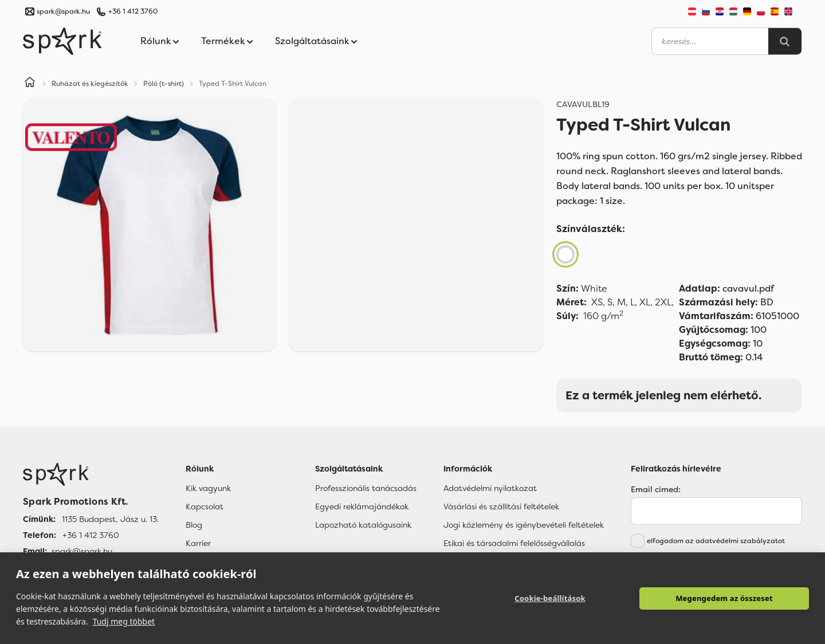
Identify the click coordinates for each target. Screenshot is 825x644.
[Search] (785, 41)
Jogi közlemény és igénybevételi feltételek (524, 525)
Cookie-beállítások (550, 598)
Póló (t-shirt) (164, 84)
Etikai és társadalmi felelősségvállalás (514, 543)
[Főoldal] (91, 474)
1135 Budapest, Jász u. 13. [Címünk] (110, 519)
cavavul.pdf (726, 288)
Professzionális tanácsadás (366, 488)
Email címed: (656, 489)
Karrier (198, 543)
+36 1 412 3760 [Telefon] (91, 535)
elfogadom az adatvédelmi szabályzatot (716, 541)
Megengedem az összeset (724, 598)
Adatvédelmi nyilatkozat (490, 488)
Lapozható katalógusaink (363, 525)
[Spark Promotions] (62, 41)
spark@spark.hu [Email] (82, 551)
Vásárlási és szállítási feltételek (501, 506)
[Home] (30, 84)
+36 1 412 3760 (133, 11)
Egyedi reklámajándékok (362, 506)
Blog (194, 525)
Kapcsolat (205, 506)
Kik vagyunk (208, 488)
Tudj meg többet (124, 621)
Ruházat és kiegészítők (90, 84)
